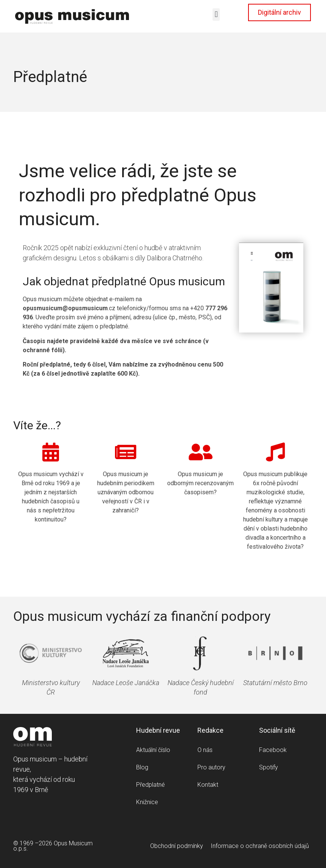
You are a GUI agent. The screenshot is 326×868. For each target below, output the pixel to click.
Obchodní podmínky (177, 846)
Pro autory (211, 767)
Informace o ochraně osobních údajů (260, 846)
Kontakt (208, 785)
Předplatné (151, 785)
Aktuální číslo (153, 750)
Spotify (269, 767)
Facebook (273, 750)
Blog (142, 767)
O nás (205, 750)
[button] (216, 15)
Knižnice (147, 802)
